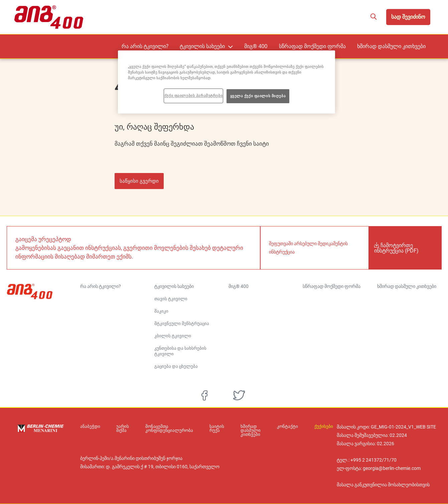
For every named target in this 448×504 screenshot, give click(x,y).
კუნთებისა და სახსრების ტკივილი (180, 351)
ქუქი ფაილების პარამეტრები (193, 96)
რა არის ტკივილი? (174, 46)
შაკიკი (161, 311)
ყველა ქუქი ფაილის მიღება (258, 96)
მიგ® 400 (275, 46)
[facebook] (204, 395)
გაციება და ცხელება (176, 366)
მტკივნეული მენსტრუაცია (182, 323)
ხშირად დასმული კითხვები (396, 46)
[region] (227, 82)
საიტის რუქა (209, 429)
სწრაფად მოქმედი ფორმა (325, 46)
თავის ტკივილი (171, 299)
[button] (373, 17)
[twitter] (239, 395)
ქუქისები (322, 427)
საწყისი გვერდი (139, 181)
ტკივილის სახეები (225, 46)
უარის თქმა (120, 429)
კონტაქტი (289, 427)
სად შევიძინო (408, 17)
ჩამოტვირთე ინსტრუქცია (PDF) (396, 248)
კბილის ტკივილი (173, 336)
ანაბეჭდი (90, 427)
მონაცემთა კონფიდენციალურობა (165, 429)
